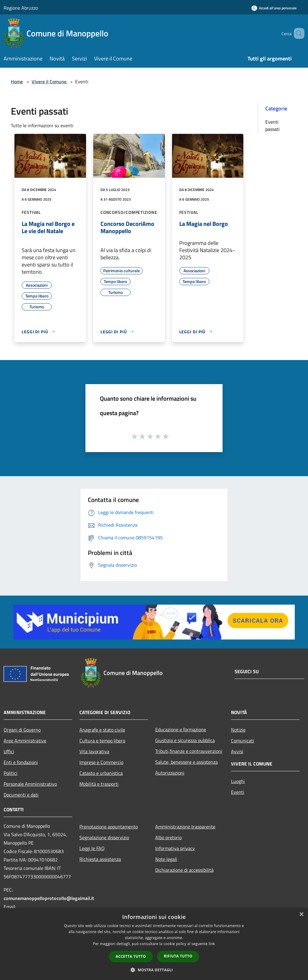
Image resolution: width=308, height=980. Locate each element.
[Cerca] (297, 33)
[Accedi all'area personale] (274, 8)
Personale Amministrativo (30, 784)
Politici (11, 773)
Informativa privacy (175, 848)
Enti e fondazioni (21, 762)
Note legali (166, 859)
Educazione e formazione (181, 729)
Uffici (9, 751)
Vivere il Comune (50, 82)
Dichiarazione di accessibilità (184, 870)
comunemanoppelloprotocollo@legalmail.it (49, 898)
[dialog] (154, 944)
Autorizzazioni (170, 773)
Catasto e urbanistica (101, 773)
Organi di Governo (22, 730)
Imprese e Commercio (101, 762)
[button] (154, 970)
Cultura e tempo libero (102, 741)
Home (17, 82)
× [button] (301, 915)
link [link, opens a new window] (212, 944)
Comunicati (243, 741)
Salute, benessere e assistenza (186, 762)
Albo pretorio (168, 837)
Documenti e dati (21, 795)
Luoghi (238, 781)
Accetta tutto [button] (131, 956)
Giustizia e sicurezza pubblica (185, 740)
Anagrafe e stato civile (102, 730)
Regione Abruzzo (21, 8)
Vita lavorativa (94, 751)
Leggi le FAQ (92, 848)
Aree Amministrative (25, 741)
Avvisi (237, 751)
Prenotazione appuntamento (109, 827)
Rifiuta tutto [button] (178, 956)
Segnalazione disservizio (104, 837)
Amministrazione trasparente (185, 827)
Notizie (238, 730)
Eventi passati (273, 125)
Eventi (238, 792)
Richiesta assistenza (100, 859)
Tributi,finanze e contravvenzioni (189, 751)
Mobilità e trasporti (99, 784)
